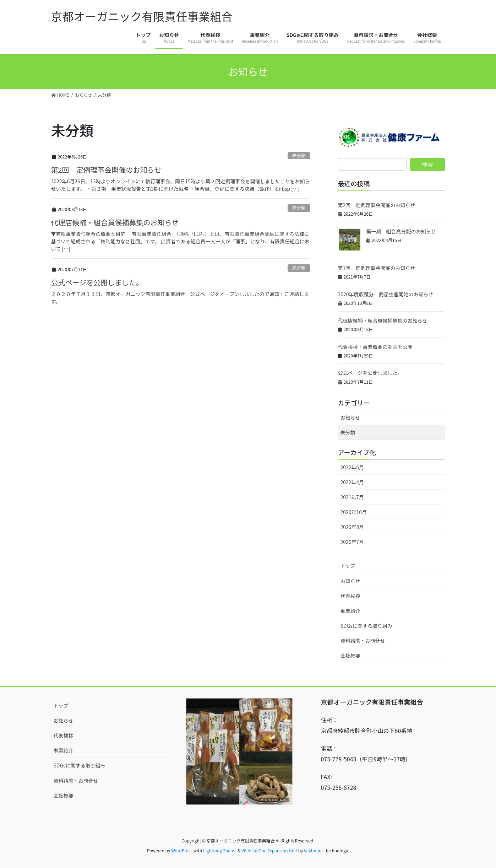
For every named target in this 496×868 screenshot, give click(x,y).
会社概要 (350, 656)
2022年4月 (352, 482)
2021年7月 (352, 497)
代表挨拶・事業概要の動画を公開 (375, 347)
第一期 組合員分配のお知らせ (401, 231)
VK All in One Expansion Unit (269, 850)
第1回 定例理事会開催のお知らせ (377, 268)
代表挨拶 (350, 596)
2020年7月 (352, 542)
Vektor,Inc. (314, 850)
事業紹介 (350, 611)
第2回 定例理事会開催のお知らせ (106, 170)
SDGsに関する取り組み (366, 626)
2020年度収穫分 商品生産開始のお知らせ (386, 294)
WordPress (182, 850)
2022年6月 (352, 467)
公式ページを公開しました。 (97, 282)
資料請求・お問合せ (363, 641)
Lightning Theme (220, 850)
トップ (348, 566)
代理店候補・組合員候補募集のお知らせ (115, 222)
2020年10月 (354, 512)
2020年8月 (352, 527)
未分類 (299, 155)
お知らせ (350, 417)
